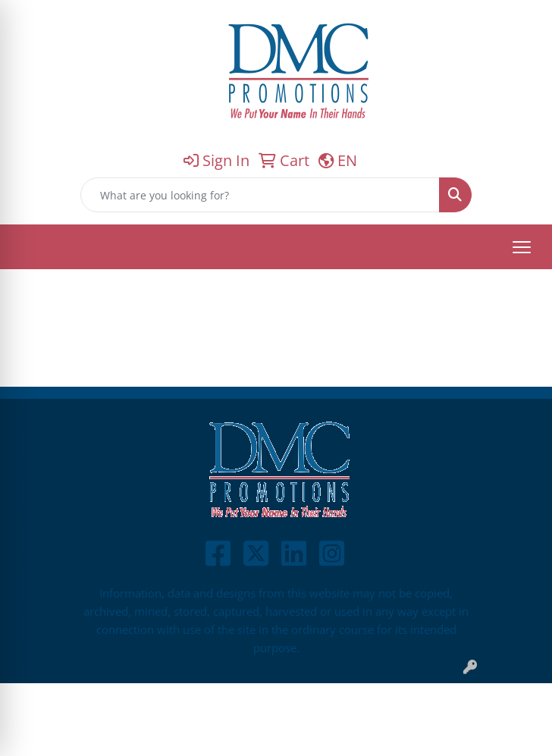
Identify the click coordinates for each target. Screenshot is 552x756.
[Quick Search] (260, 195)
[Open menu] (522, 247)
